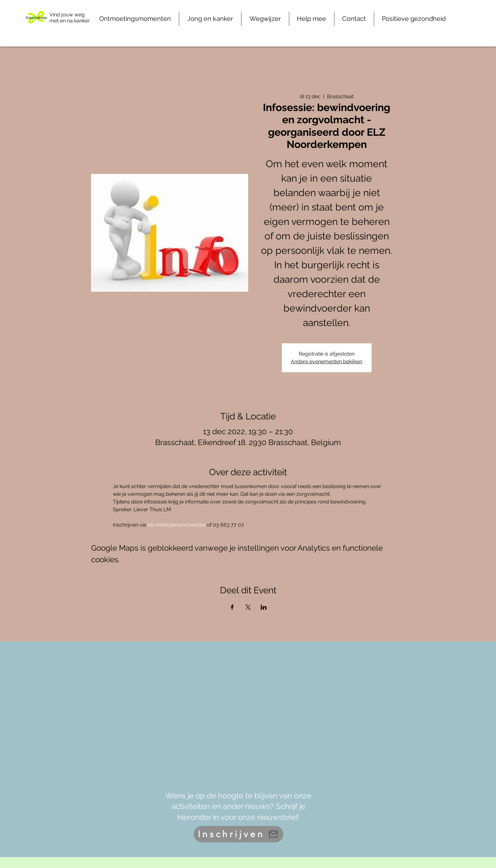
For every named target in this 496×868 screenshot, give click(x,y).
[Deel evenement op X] (248, 607)
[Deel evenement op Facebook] (232, 607)
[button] (312, 19)
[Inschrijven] (239, 834)
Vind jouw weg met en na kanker (70, 18)
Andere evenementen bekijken (327, 361)
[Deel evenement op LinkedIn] (264, 607)
